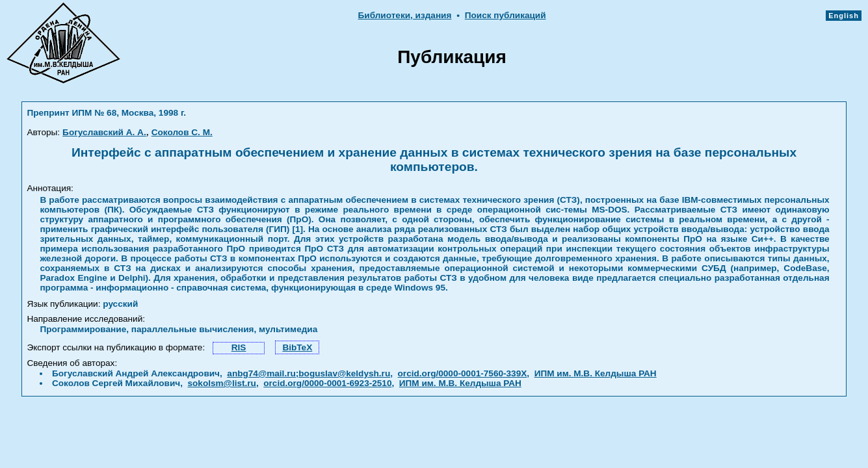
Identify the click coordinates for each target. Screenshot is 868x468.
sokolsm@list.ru (221, 383)
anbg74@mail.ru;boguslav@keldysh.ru (309, 373)
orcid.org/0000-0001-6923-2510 (327, 383)
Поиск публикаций (506, 15)
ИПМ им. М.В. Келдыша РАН (596, 373)
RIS (239, 347)
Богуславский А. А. (104, 132)
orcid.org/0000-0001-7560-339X (463, 373)
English (844, 16)
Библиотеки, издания (405, 15)
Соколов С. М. (182, 132)
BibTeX (297, 347)
